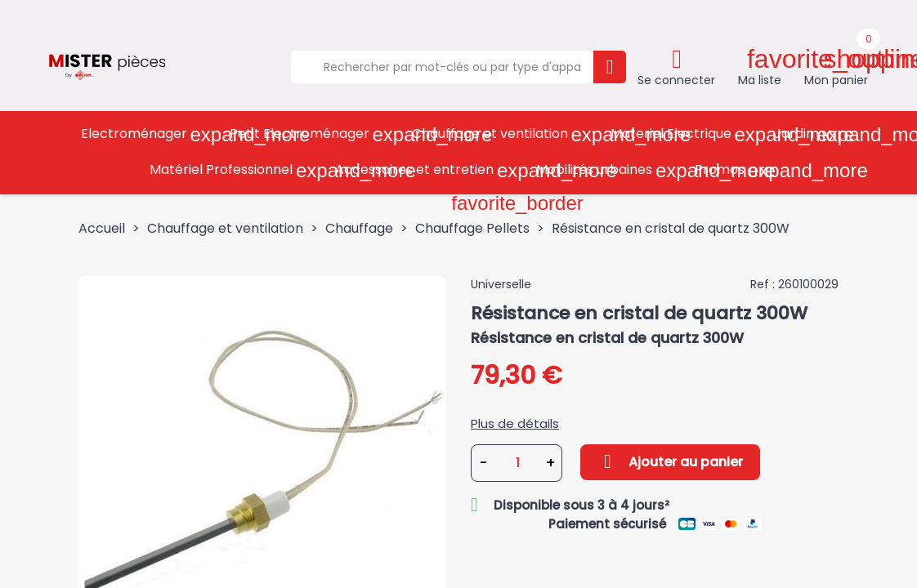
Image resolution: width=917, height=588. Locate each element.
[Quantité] (517, 463)
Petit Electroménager (315, 134)
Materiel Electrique (687, 134)
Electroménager (150, 134)
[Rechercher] (442, 67)
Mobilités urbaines (610, 170)
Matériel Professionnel (237, 170)
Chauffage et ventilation (505, 134)
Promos (735, 170)
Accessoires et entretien (430, 170)
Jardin (810, 134)
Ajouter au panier (670, 461)
